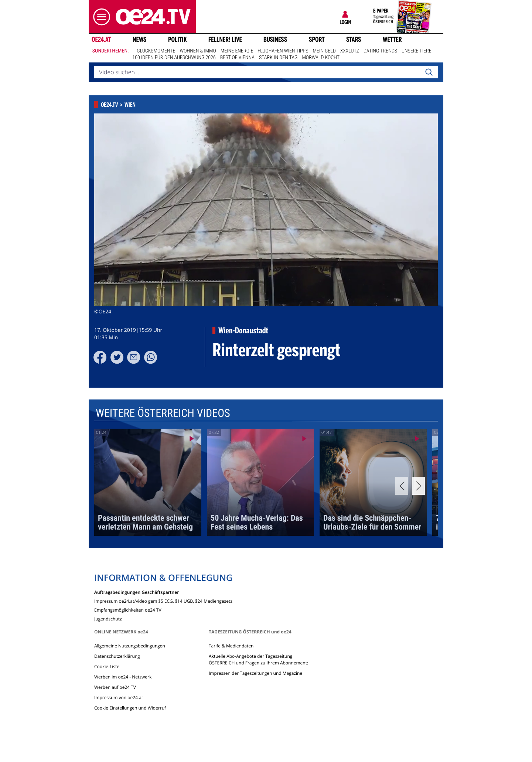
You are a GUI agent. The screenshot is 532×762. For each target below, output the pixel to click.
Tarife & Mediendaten (231, 646)
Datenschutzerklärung (117, 656)
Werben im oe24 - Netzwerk (123, 677)
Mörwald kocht (321, 58)
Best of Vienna (237, 58)
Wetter (392, 40)
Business (275, 40)
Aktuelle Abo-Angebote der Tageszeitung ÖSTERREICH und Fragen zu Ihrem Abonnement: (258, 659)
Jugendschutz (108, 618)
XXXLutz (350, 51)
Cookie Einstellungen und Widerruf (130, 708)
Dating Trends (380, 51)
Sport (317, 40)
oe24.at (101, 40)
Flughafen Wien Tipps (283, 51)
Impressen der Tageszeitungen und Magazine (255, 673)
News (139, 40)
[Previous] (402, 486)
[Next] (418, 486)
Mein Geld (324, 51)
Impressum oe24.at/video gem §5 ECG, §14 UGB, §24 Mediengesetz (163, 601)
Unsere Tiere (417, 51)
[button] (100, 17)
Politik (178, 40)
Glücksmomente (156, 51)
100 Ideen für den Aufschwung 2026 (174, 58)
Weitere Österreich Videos (163, 413)
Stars (354, 40)
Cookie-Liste (107, 666)
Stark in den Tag (278, 58)
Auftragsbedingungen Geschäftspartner (137, 592)
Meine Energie (237, 51)
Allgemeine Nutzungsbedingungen (130, 646)
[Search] (429, 72)
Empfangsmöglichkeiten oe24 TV (128, 610)
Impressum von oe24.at (119, 698)
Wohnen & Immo (198, 51)
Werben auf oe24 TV (115, 687)
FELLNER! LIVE (225, 40)
